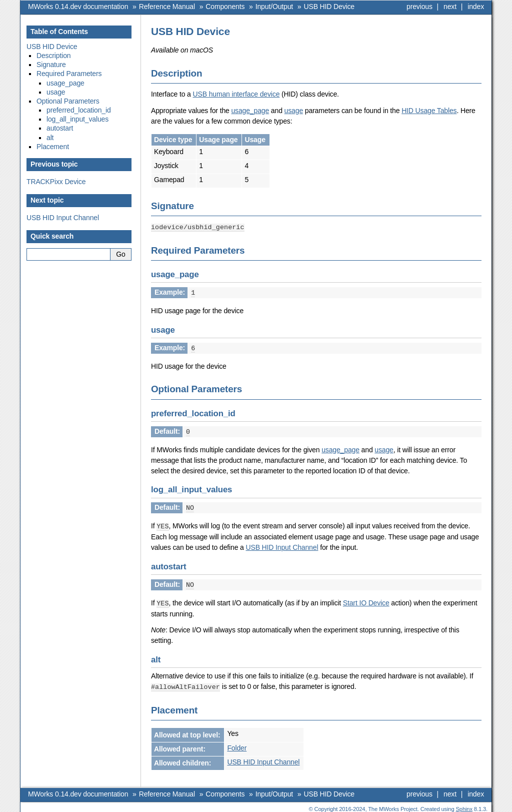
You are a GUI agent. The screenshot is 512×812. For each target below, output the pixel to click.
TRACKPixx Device (56, 182)
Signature (51, 65)
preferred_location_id (79, 110)
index (476, 7)
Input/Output (274, 7)
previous (419, 7)
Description (54, 56)
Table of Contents (59, 32)
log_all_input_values (77, 119)
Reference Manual (167, 7)
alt (50, 138)
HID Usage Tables (429, 111)
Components (225, 7)
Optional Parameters (68, 101)
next (450, 7)
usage (294, 111)
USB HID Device (329, 7)
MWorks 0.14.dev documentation (78, 7)
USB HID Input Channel (63, 218)
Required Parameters (69, 74)
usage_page (250, 111)
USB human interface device (236, 94)
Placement (53, 147)
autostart (60, 128)
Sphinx (464, 804)
